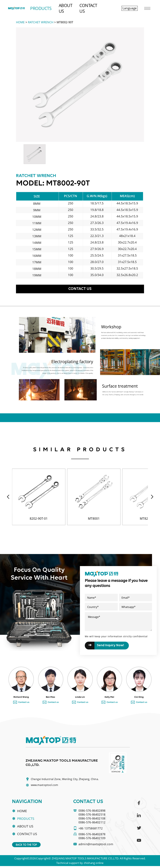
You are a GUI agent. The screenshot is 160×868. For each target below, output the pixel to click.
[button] (152, 497)
